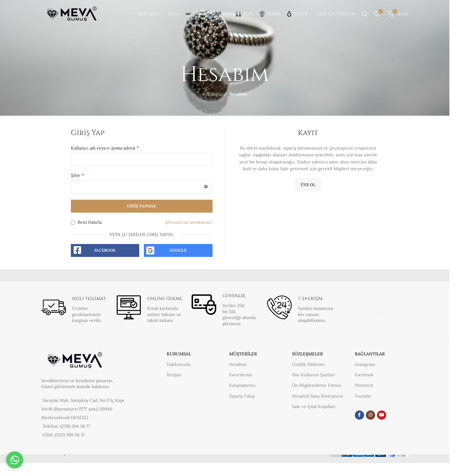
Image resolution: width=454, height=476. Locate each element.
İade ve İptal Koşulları (314, 406)
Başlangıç (212, 94)
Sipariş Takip (242, 396)
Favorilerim (241, 375)
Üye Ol (308, 185)
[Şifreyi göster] (206, 187)
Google (178, 250)
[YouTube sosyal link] (382, 415)
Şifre (77, 175)
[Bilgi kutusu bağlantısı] (74, 309)
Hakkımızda (178, 364)
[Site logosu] (72, 14)
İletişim (174, 375)
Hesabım (238, 364)
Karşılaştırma (242, 385)
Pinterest (364, 385)
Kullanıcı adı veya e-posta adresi (105, 148)
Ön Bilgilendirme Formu (317, 385)
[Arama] (365, 14)
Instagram (365, 364)
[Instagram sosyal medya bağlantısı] (371, 415)
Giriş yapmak (142, 206)
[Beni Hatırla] (73, 223)
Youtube (363, 396)
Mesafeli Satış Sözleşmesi (317, 396)
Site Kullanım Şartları (313, 375)
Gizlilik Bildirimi (308, 364)
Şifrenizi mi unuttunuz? (189, 222)
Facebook (105, 250)
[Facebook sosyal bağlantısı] (359, 415)
